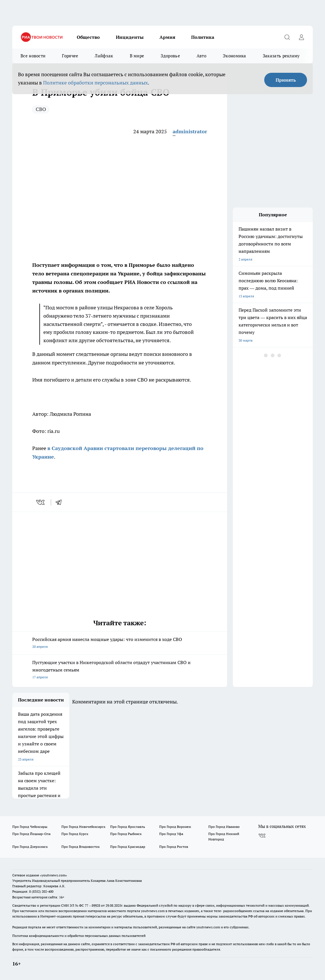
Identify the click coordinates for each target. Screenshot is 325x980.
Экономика (235, 56)
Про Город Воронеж (175, 827)
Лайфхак (104, 56)
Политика (203, 37)
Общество (88, 37)
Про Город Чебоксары (30, 827)
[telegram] (60, 502)
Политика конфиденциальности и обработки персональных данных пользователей (79, 936)
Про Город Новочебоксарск (83, 827)
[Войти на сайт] (301, 37)
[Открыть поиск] (287, 37)
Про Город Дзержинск (30, 847)
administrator (190, 131)
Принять (286, 80)
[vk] (41, 502)
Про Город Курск (75, 834)
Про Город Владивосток (80, 847)
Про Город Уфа (171, 834)
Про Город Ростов (174, 847)
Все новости (33, 56)
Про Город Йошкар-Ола (31, 834)
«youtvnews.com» (54, 875)
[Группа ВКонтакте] (262, 836)
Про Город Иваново (224, 827)
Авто (201, 56)
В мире (137, 56)
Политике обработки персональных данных (95, 83)
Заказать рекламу (281, 56)
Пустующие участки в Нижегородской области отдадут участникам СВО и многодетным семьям (120, 670)
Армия (167, 37)
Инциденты (130, 37)
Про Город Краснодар (128, 847)
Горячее (70, 56)
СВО (41, 109)
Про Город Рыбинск (126, 834)
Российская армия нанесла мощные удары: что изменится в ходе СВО (120, 643)
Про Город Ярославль (128, 827)
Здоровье (170, 56)
